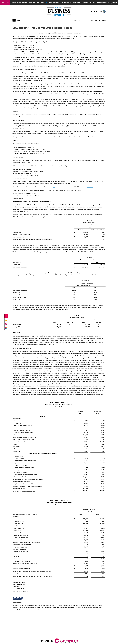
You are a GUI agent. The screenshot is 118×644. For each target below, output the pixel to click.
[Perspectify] (6, 320)
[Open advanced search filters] (96, 20)
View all (114, 2)
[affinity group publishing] (6, 324)
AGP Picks (5, 2)
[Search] (82, 20)
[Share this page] (102, 20)
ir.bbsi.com (90, 187)
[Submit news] (6, 316)
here (54, 187)
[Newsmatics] (6, 328)
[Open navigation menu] (16, 20)
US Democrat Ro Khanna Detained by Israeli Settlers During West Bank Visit (28, 2)
